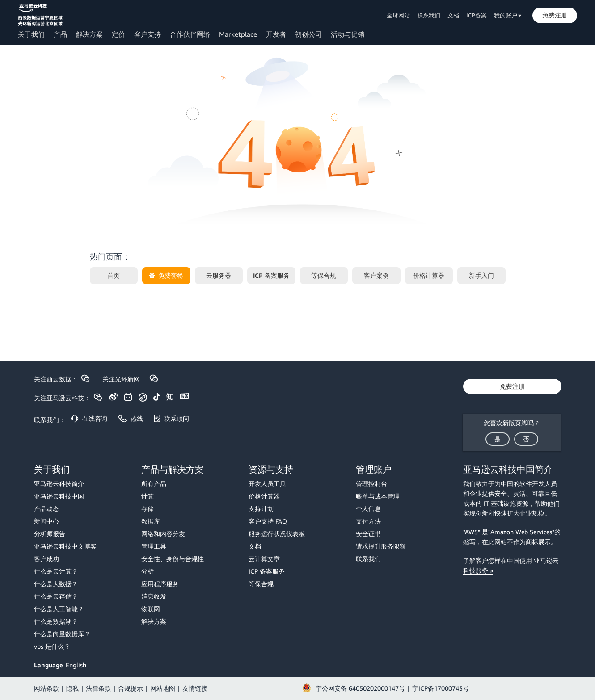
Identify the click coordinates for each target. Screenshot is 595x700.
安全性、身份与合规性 (173, 559)
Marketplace (238, 34)
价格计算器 (264, 496)
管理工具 (154, 546)
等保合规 (261, 584)
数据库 (151, 521)
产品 (60, 34)
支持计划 (261, 509)
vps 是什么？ (52, 646)
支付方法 (368, 521)
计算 (148, 496)
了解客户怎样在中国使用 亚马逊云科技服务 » (511, 565)
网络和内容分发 (163, 534)
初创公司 (308, 34)
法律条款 (98, 688)
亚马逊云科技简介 (59, 484)
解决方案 (89, 34)
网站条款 (46, 688)
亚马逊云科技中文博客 (65, 546)
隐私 (72, 688)
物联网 (151, 609)
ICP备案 (477, 15)
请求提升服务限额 (381, 546)
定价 (118, 34)
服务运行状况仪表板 (277, 534)
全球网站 (398, 15)
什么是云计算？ (56, 571)
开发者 (276, 34)
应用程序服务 (160, 584)
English (76, 665)
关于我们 (31, 34)
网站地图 (163, 688)
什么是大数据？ (56, 584)
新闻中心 (46, 521)
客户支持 (148, 34)
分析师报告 (50, 534)
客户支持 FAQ (268, 521)
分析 (148, 571)
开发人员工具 (267, 484)
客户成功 (46, 559)
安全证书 (368, 534)
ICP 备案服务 (267, 571)
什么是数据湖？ (56, 621)
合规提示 (131, 688)
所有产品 (154, 484)
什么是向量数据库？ (62, 634)
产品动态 (46, 509)
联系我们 (429, 15)
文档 (453, 15)
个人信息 (368, 509)
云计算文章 (264, 559)
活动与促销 (348, 34)
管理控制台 (371, 484)
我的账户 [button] (508, 15)
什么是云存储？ (56, 596)
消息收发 (154, 596)
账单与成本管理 (378, 496)
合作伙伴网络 (190, 34)
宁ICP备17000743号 (441, 688)
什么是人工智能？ (59, 609)
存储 (148, 509)
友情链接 (195, 688)
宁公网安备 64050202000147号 (360, 688)
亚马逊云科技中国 (59, 496)
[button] (555, 15)
